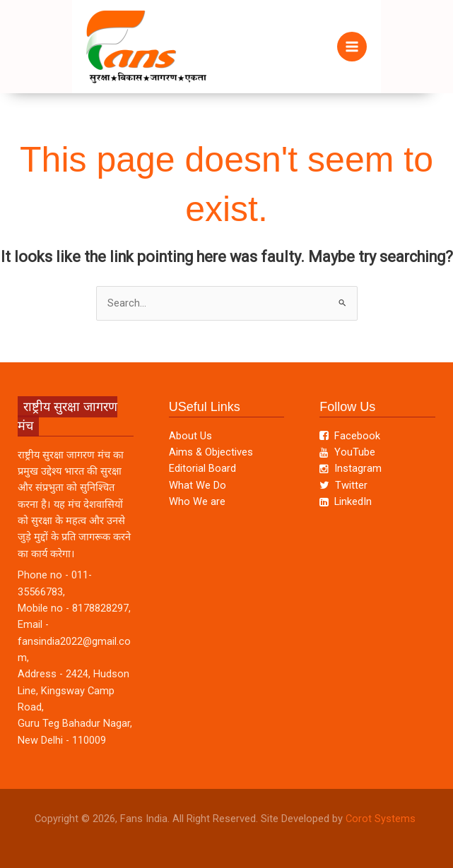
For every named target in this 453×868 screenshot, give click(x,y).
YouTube (347, 452)
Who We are (197, 501)
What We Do (198, 485)
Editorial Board (202, 468)
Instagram (350, 468)
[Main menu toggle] (352, 47)
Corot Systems (382, 819)
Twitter (343, 485)
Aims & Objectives (211, 452)
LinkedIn (345, 501)
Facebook (349, 436)
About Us (190, 436)
